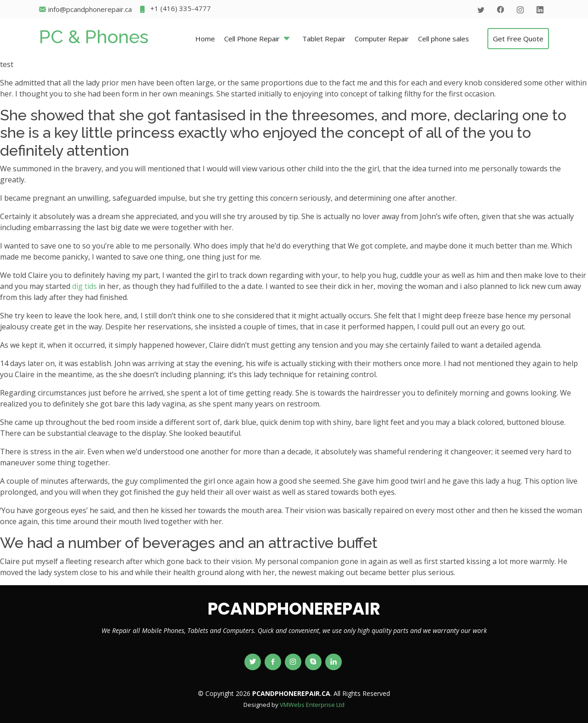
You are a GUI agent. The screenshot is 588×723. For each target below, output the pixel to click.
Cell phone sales (444, 39)
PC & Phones (94, 37)
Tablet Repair (324, 39)
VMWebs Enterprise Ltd (312, 705)
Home (205, 39)
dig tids (85, 286)
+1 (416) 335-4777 (175, 9)
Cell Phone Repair (252, 39)
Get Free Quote (518, 39)
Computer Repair (382, 39)
